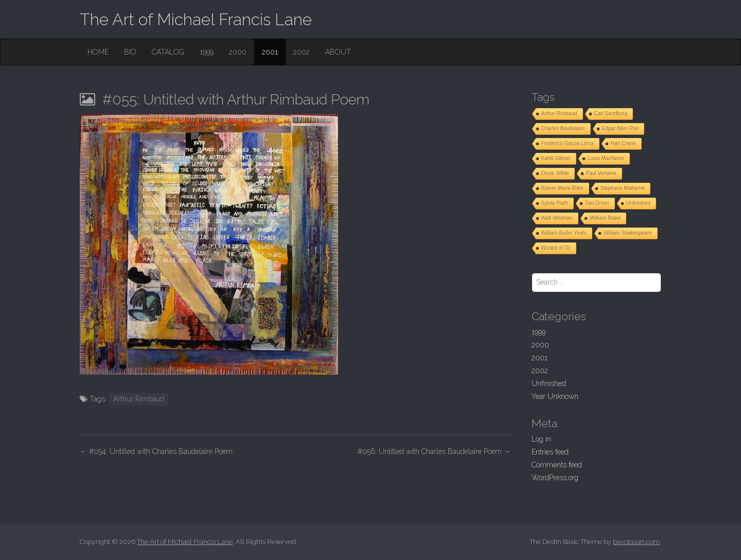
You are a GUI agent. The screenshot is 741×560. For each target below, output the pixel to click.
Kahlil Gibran (556, 158)
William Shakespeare (628, 233)
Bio (130, 52)
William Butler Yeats (564, 233)
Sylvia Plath (555, 203)
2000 (238, 52)
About (338, 52)
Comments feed (557, 465)
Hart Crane (623, 143)
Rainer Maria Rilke (562, 188)
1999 (207, 52)
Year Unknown (555, 396)
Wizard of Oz (556, 248)
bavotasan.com (636, 542)
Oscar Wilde (555, 173)
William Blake (605, 218)
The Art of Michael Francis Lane (196, 19)
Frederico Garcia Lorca (568, 143)
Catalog (168, 52)
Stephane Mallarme (623, 188)
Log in (541, 439)
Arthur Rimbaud (139, 399)
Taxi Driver (597, 203)
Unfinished (638, 203)
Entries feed (550, 452)
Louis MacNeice (606, 158)
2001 (270, 52)
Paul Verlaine (601, 173)
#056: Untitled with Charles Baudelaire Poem (434, 451)
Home (98, 52)
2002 (302, 52)
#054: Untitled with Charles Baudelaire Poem (156, 451)
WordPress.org (555, 478)
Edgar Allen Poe (621, 128)
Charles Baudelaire (563, 128)
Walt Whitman (557, 218)
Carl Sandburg (611, 113)
